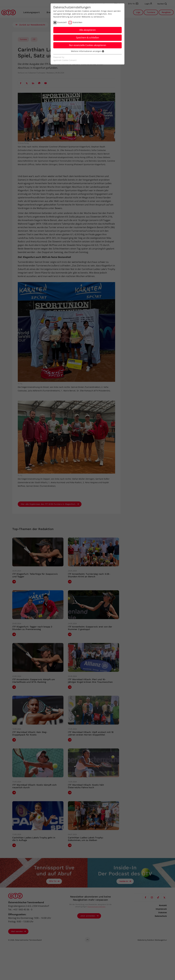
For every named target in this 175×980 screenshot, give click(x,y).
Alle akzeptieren (87, 30)
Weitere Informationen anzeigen (87, 51)
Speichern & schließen (87, 38)
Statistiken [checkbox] (77, 22)
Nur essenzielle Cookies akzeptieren (88, 45)
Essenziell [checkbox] (62, 22)
